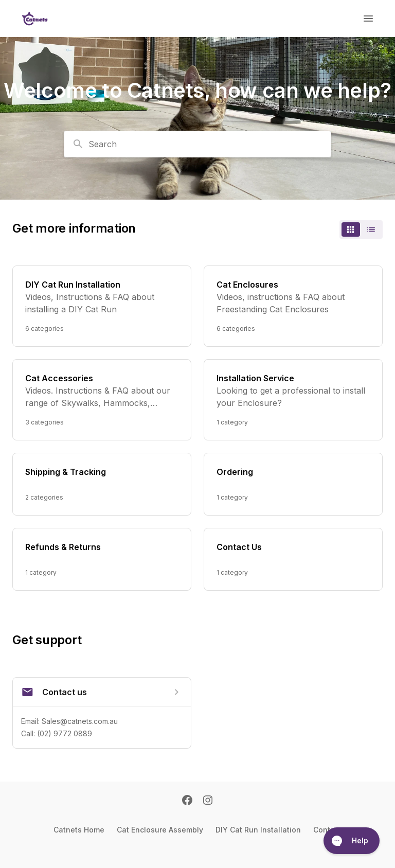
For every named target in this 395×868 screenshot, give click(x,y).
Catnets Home (79, 830)
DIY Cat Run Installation (258, 830)
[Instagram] (208, 801)
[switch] (361, 229)
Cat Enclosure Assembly (160, 830)
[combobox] (197, 144)
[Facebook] (187, 801)
